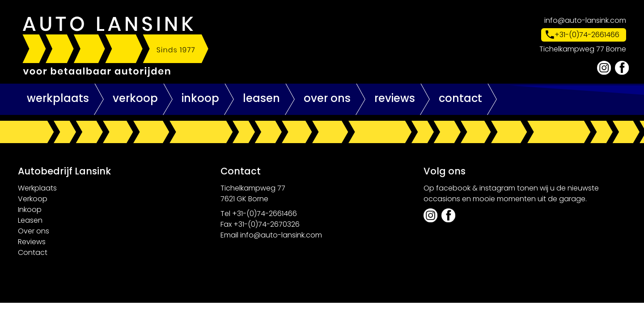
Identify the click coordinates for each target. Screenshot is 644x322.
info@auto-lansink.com (585, 20)
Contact (460, 98)
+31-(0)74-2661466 (587, 35)
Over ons (327, 98)
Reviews (395, 98)
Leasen (261, 98)
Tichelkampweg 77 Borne (583, 49)
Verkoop (135, 98)
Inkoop (200, 98)
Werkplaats (58, 98)
